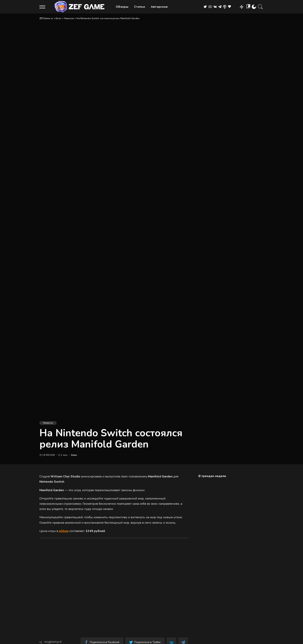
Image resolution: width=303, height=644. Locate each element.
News (74, 455)
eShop (64, 531)
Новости (48, 423)
